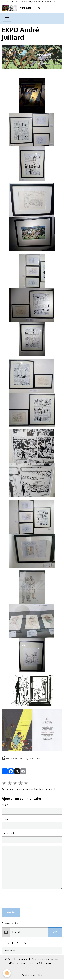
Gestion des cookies (32, 975)
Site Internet (8, 833)
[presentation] (28, 898)
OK (55, 932)
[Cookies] (7, 973)
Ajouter (11, 912)
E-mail (5, 819)
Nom (4, 805)
